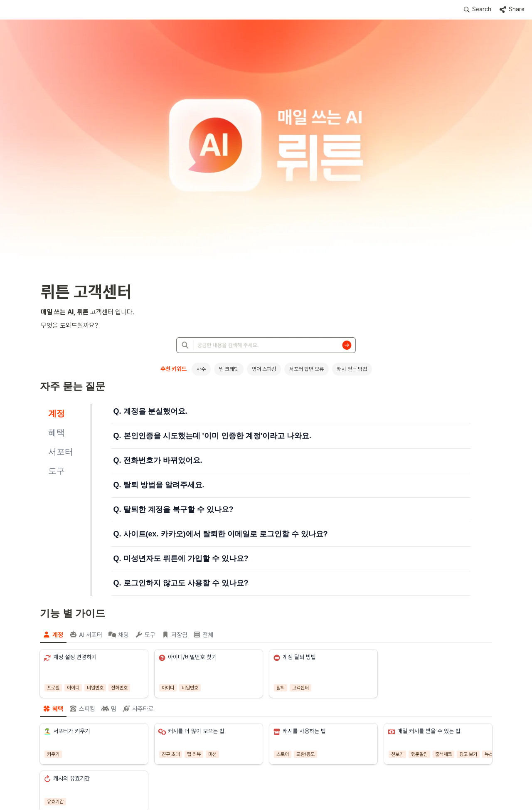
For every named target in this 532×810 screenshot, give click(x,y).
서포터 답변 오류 (307, 369)
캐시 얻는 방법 (352, 369)
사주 (201, 369)
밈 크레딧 (229, 369)
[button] (478, 10)
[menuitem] (53, 635)
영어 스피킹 (264, 369)
